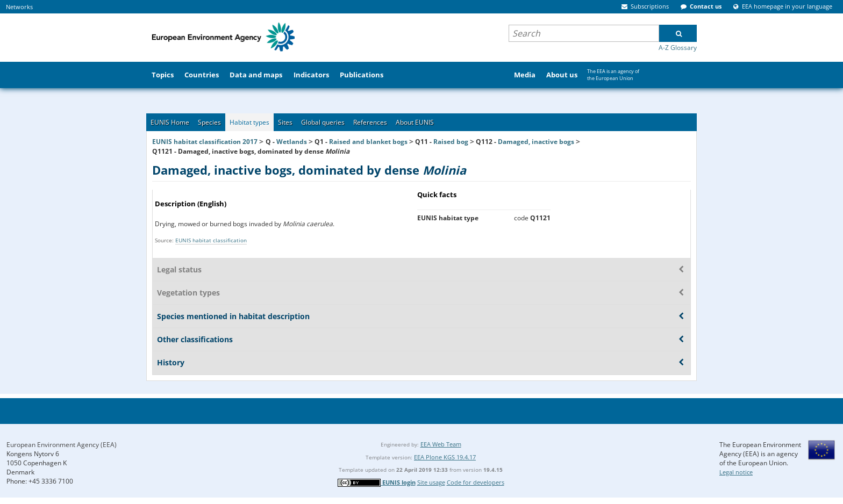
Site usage (431, 482)
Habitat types (249, 122)
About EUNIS (415, 122)
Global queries (323, 122)
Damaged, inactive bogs (536, 142)
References (370, 122)
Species (209, 122)
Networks (19, 7)
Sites (285, 122)
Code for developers (476, 482)
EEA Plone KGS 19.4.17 (445, 457)
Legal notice (736, 472)
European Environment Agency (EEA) (62, 445)
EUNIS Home (170, 122)
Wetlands (292, 142)
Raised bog (451, 142)
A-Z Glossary (678, 48)
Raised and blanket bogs (368, 142)
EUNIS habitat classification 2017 (205, 142)
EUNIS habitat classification (211, 240)
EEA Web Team (441, 444)
